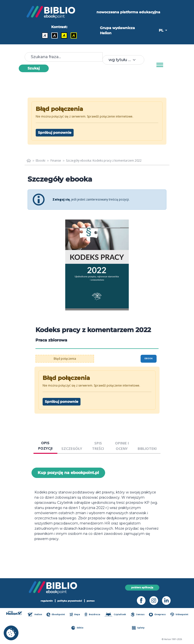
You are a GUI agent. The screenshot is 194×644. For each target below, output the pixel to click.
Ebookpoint (56, 615)
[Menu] (160, 65)
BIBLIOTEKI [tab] (147, 449)
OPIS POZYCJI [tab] (45, 446)
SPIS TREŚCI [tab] (98, 446)
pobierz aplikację (142, 587)
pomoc (91, 601)
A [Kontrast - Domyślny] (45, 35)
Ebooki (40, 161)
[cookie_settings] (11, 633)
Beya (75, 615)
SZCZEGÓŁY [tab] (72, 449)
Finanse (56, 161)
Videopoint (179, 615)
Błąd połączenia (65, 359)
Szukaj (34, 68)
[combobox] (123, 60)
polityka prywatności (70, 601)
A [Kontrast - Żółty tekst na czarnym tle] (74, 35)
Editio (77, 628)
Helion (35, 615)
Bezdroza (92, 615)
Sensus (138, 615)
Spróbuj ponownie (55, 133)
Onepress (157, 615)
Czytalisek (115, 615)
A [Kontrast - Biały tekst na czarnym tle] (55, 35)
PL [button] (162, 30)
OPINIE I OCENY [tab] (122, 446)
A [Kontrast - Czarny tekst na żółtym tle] (64, 35)
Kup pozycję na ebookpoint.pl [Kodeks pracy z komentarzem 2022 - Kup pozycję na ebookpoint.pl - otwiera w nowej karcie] (68, 473)
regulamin (47, 601)
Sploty (138, 628)
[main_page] (29, 161)
